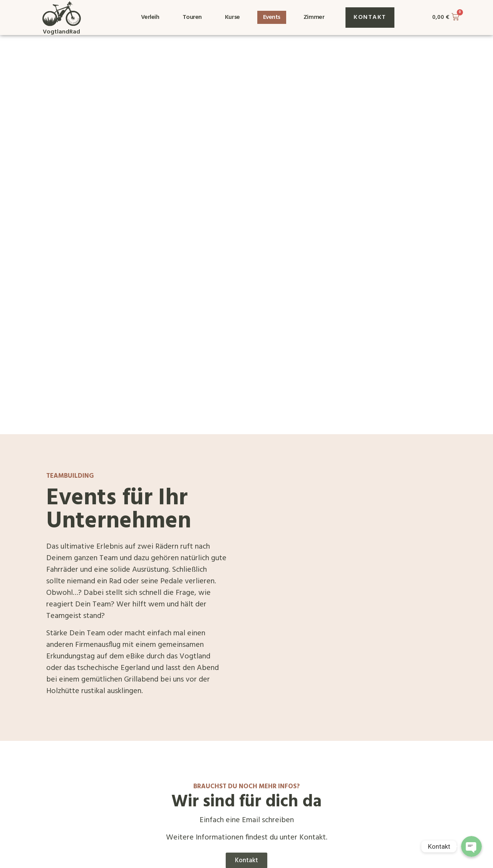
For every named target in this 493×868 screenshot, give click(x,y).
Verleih (150, 17)
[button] (370, 18)
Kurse (232, 17)
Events (272, 17)
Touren (192, 17)
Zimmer (314, 17)
